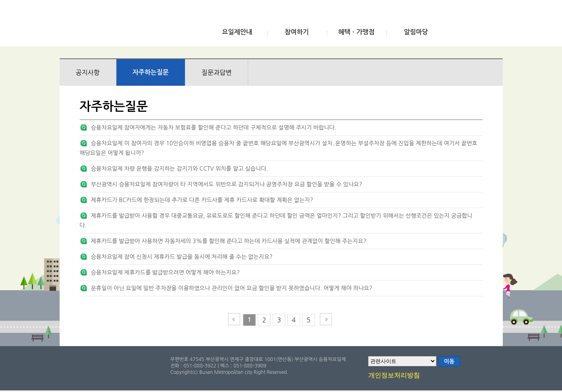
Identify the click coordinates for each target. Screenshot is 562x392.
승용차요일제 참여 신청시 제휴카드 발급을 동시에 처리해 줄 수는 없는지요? (181, 257)
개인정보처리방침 (394, 376)
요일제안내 (237, 32)
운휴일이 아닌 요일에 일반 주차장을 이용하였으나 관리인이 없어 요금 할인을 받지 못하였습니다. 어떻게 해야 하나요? (231, 288)
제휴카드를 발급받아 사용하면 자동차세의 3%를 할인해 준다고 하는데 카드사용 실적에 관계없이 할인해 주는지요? (228, 241)
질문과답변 (217, 72)
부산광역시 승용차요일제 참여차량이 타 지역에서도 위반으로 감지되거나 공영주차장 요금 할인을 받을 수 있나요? (226, 184)
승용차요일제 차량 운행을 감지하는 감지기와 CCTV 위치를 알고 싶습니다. (179, 169)
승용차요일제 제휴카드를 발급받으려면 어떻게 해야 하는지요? (165, 272)
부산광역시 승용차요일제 (119, 25)
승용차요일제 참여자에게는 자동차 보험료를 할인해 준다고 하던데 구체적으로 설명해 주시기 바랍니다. (213, 128)
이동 (449, 361)
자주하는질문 (151, 72)
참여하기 (297, 32)
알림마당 (416, 32)
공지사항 (88, 72)
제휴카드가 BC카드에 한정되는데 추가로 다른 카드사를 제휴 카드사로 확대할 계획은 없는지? (202, 200)
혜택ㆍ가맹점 (356, 32)
